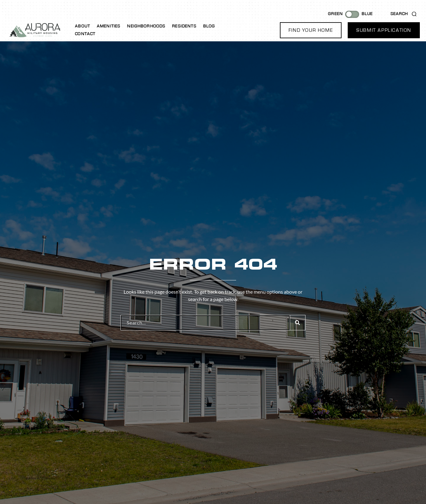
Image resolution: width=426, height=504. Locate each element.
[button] (311, 30)
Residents (184, 26)
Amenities (109, 26)
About (82, 26)
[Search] (297, 323)
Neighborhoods (146, 26)
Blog (209, 26)
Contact (85, 34)
